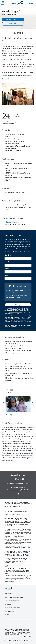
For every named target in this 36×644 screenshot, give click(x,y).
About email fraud (9, 611)
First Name (8, 255)
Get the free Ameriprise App (19, 624)
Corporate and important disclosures (14, 597)
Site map (7, 615)
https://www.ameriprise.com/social (19, 546)
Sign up (18, 305)
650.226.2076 (19, 479)
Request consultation (13, 19)
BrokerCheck (28, 505)
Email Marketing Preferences (16, 312)
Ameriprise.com (9, 594)
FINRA (10, 327)
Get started (5, 79)
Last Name (8, 262)
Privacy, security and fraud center (13, 608)
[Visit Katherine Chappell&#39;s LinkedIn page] (18, 494)
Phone (7, 269)
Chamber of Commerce (13, 222)
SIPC (15, 327)
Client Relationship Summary (12, 601)
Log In (31, 3)
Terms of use (8, 604)
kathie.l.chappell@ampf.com (19, 483)
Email (6, 276)
